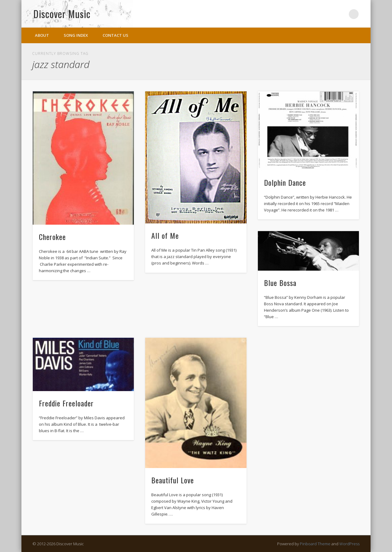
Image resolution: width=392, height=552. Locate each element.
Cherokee (52, 237)
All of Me (165, 235)
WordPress (349, 544)
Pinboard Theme (315, 544)
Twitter (341, 14)
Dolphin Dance (285, 182)
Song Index (76, 35)
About (42, 35)
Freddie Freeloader (66, 403)
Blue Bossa (280, 283)
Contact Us (115, 35)
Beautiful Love (173, 480)
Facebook (329, 14)
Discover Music (62, 14)
